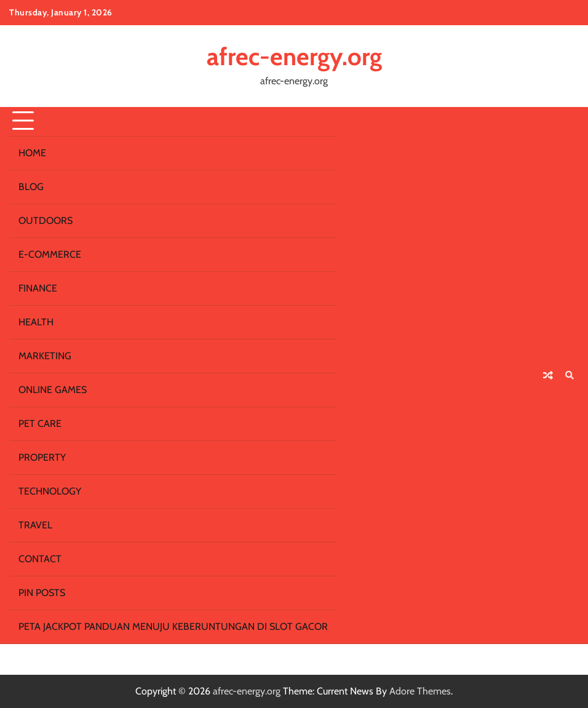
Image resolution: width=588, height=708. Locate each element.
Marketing (45, 356)
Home (32, 153)
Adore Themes (420, 691)
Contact (40, 559)
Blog (31, 187)
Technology (50, 491)
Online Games (53, 390)
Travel (35, 525)
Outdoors (46, 221)
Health (36, 322)
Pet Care (40, 424)
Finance (38, 288)
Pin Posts (42, 593)
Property (42, 457)
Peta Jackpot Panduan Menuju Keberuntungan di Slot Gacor (173, 626)
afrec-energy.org (294, 57)
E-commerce (50, 254)
